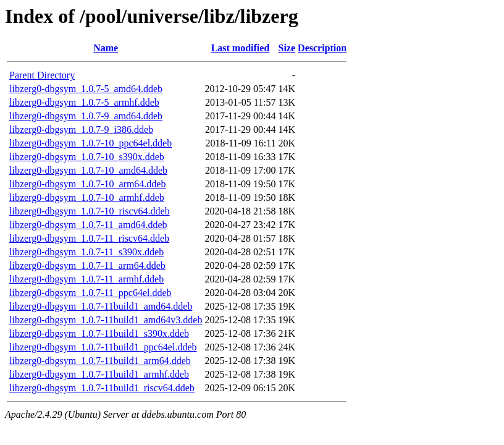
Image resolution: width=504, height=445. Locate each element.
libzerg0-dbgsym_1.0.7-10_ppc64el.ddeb (90, 143)
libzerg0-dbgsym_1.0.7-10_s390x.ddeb (87, 157)
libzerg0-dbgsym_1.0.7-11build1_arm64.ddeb (100, 361)
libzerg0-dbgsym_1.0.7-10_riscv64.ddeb (90, 211)
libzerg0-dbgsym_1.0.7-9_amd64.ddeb (86, 116)
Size (287, 48)
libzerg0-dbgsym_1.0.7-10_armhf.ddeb (87, 197)
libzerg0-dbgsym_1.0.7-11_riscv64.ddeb (89, 238)
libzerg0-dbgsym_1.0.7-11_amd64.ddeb (88, 225)
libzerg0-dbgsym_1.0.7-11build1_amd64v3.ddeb (106, 320)
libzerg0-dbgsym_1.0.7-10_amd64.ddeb (88, 170)
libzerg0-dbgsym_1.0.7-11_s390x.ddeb (86, 252)
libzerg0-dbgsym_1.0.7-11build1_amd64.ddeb (101, 306)
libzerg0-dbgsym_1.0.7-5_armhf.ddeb (84, 102)
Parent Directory (42, 75)
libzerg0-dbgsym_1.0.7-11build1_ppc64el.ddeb (103, 347)
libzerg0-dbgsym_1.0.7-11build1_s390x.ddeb (99, 333)
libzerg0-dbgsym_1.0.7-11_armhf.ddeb (86, 279)
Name (106, 48)
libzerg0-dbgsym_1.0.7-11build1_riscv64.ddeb (102, 388)
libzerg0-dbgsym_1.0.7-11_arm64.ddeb (87, 265)
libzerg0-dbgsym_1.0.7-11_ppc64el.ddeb (90, 293)
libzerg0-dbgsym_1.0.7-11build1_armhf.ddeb (99, 374)
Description (322, 48)
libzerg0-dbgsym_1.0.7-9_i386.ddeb (81, 129)
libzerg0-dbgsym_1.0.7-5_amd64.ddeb (86, 89)
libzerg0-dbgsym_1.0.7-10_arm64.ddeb (87, 184)
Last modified (241, 48)
